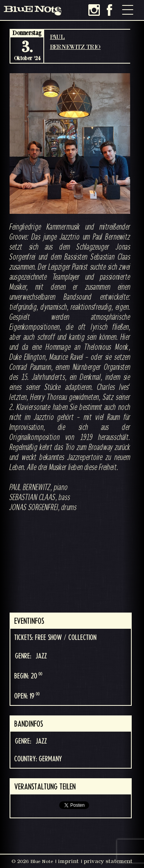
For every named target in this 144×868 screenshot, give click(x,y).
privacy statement (108, 861)
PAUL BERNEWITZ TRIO (75, 42)
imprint (68, 861)
